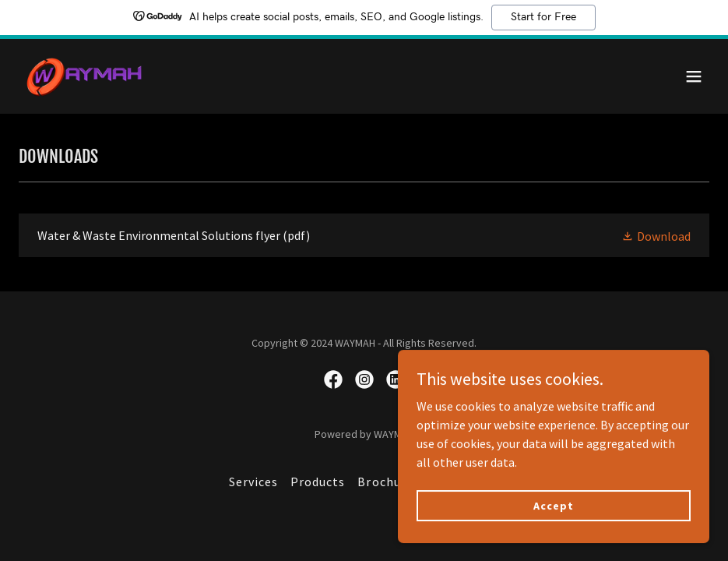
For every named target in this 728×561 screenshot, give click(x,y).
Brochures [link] (388, 482)
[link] (85, 76)
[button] (694, 76)
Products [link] (318, 482)
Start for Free (543, 17)
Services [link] (253, 482)
